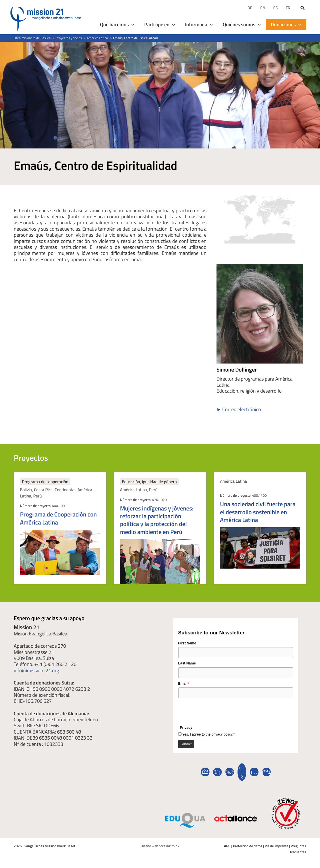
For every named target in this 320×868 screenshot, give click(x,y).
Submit (186, 744)
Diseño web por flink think (160, 846)
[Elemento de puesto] (60, 528)
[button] (303, 9)
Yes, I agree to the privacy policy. (208, 734)
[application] (131, 25)
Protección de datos (248, 846)
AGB (227, 846)
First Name (187, 643)
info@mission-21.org (36, 670)
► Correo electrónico (239, 409)
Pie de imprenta (276, 846)
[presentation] (216, 711)
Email (184, 683)
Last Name (187, 663)
